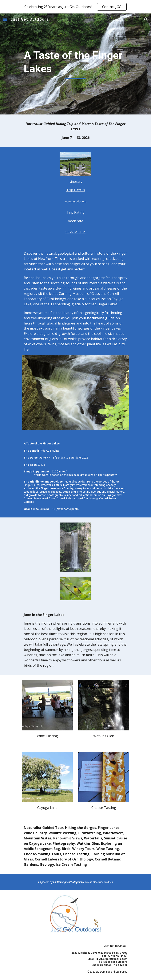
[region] (75, 7)
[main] (75, 64)
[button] (5, 19)
